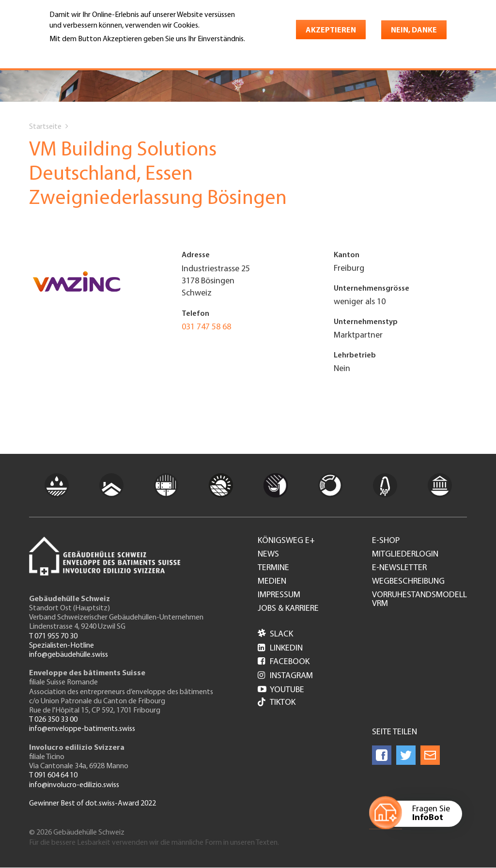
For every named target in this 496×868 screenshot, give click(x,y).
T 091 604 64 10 (53, 775)
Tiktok (277, 703)
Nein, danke (414, 31)
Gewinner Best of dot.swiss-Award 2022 (93, 804)
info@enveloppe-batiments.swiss (82, 729)
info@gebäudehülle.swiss (69, 655)
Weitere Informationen (91, 53)
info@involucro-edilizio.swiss (74, 785)
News (268, 555)
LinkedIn (280, 648)
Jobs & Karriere (288, 609)
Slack (275, 634)
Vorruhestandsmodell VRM (419, 600)
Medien (272, 582)
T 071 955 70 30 (53, 636)
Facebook (284, 662)
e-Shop (386, 541)
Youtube (281, 690)
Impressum (279, 595)
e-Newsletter (399, 568)
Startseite (45, 127)
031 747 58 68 (206, 327)
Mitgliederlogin (405, 555)
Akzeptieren (331, 31)
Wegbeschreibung (408, 582)
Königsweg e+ (286, 541)
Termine (273, 568)
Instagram (285, 676)
